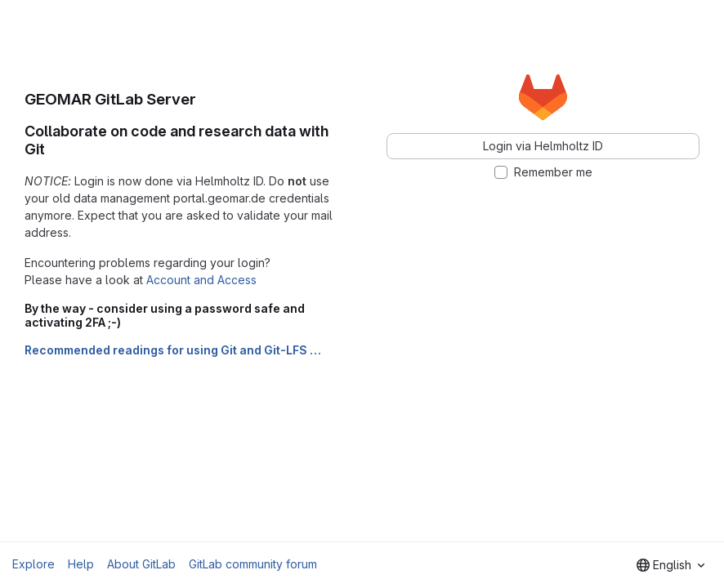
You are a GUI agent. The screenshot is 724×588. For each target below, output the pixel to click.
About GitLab (141, 564)
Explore (34, 564)
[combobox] (670, 565)
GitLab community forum (253, 564)
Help (81, 564)
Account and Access (201, 280)
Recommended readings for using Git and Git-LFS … (173, 350)
